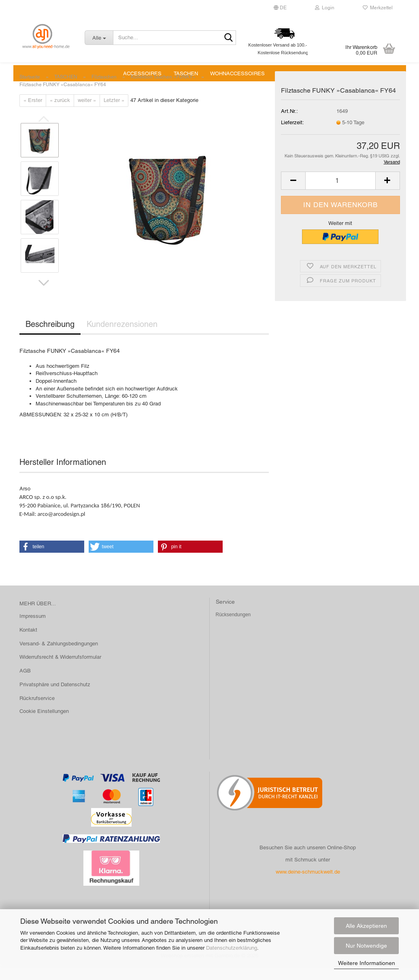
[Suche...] (99, 38)
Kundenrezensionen (122, 338)
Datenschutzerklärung (232, 948)
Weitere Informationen (367, 963)
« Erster (33, 114)
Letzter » (114, 114)
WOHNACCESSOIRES (237, 73)
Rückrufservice (37, 712)
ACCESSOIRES (142, 73)
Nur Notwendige (366, 946)
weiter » (87, 114)
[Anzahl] (340, 194)
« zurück (60, 114)
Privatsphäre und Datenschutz (55, 698)
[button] (44, 297)
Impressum (33, 630)
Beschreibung (50, 338)
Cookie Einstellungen (44, 725)
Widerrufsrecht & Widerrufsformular (60, 671)
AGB (25, 684)
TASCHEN (186, 73)
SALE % (287, 73)
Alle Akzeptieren (366, 926)
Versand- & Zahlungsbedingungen (59, 657)
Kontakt (28, 644)
